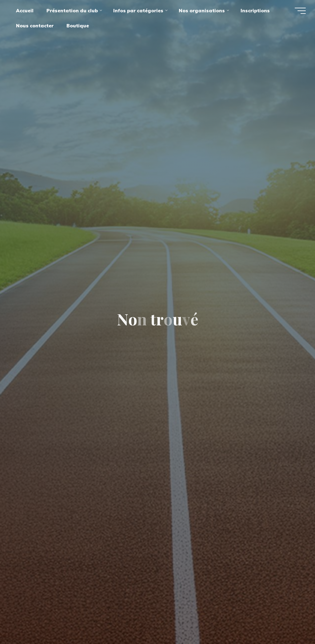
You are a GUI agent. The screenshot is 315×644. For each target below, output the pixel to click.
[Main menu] (300, 11)
